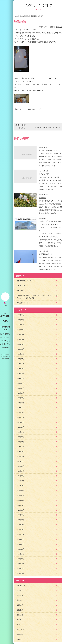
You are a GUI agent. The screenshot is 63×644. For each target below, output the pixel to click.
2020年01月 (20, 534)
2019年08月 (20, 559)
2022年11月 (20, 427)
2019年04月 (20, 573)
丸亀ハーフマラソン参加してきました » (48, 128)
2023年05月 (20, 408)
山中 (18, 625)
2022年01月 (20, 461)
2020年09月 (20, 505)
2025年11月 (20, 325)
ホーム (17, 16)
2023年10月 (20, 393)
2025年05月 (20, 344)
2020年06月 (20, 515)
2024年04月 (20, 369)
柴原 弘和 (20, 610)
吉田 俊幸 (20, 595)
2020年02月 (20, 530)
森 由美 (19, 591)
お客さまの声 (44, 174)
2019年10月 (20, 549)
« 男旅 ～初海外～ (21, 125)
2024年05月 (20, 364)
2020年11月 (20, 495)
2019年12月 (20, 539)
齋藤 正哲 (34, 16)
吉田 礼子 (20, 620)
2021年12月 (20, 466)
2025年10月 (20, 330)
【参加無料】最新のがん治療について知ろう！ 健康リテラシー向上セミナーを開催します (37, 297)
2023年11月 (20, 388)
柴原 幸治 (20, 605)
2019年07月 (20, 564)
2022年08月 (20, 437)
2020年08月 (20, 510)
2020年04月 (20, 520)
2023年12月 (20, 383)
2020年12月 (20, 490)
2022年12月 (20, 422)
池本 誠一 (20, 639)
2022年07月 (20, 442)
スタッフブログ (25, 16)
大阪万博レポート (46, 254)
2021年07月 (20, 471)
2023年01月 (20, 417)
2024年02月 (20, 373)
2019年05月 (20, 569)
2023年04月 (20, 412)
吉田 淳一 (20, 600)
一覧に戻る (21, 128)
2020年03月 (20, 525)
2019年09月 (20, 554)
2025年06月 (20, 339)
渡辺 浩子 (20, 634)
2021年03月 (20, 481)
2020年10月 (20, 500)
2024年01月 (20, 378)
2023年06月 (20, 403)
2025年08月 (20, 334)
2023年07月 (20, 398)
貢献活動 (42, 198)
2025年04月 (20, 349)
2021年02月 (20, 486)
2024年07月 (20, 359)
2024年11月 (20, 354)
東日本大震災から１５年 (48, 150)
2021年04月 (20, 476)
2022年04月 (20, 452)
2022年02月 (20, 456)
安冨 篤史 (20, 630)
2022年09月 (20, 432)
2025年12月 (20, 320)
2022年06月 (20, 447)
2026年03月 (20, 315)
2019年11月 (20, 544)
